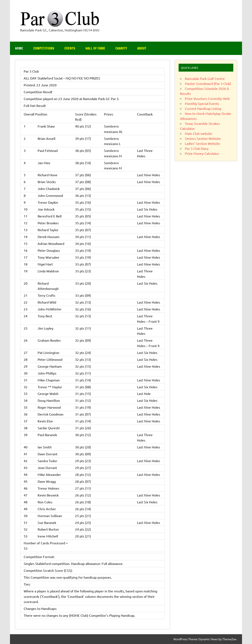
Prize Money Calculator (202, 153)
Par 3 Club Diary (197, 148)
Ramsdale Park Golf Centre (205, 78)
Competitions (44, 48)
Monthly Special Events (202, 103)
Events (70, 48)
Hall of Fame (95, 48)
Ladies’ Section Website (202, 143)
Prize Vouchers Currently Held (207, 98)
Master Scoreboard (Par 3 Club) (208, 83)
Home (19, 48)
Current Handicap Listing (203, 108)
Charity (121, 48)
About (142, 48)
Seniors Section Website (203, 138)
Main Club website (198, 133)
